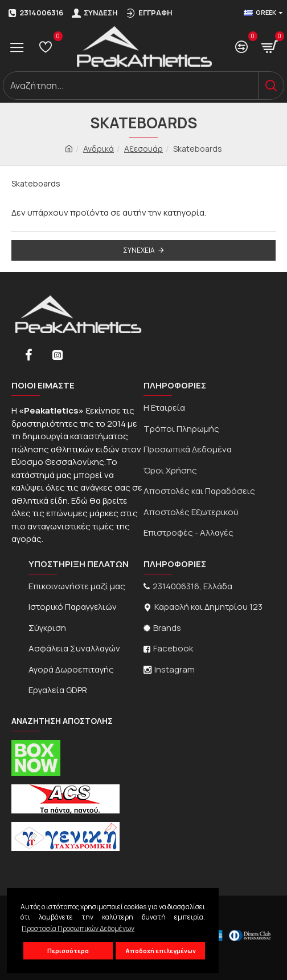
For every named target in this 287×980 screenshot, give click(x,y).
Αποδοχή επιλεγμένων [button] (161, 951)
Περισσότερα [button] (68, 951)
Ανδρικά (99, 149)
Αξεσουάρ (143, 149)
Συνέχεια (139, 250)
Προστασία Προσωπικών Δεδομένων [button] (78, 928)
